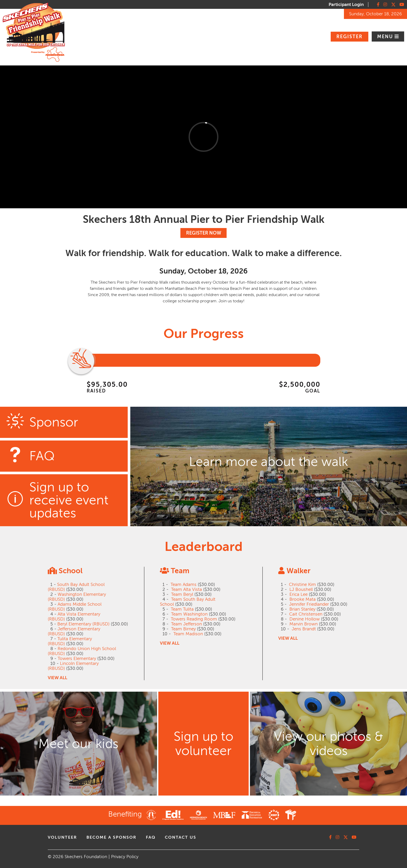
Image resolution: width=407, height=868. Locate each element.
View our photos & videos (329, 744)
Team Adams (184, 585)
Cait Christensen (306, 614)
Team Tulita (182, 609)
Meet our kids (78, 744)
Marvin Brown (304, 624)
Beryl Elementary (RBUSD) (83, 624)
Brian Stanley (302, 609)
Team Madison (188, 634)
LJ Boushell (301, 589)
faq (151, 837)
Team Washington (189, 614)
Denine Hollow (305, 619)
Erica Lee (299, 594)
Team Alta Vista (186, 589)
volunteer (62, 837)
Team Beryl (182, 594)
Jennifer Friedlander (309, 604)
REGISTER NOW (204, 233)
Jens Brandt (304, 629)
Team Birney (183, 629)
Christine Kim (302, 585)
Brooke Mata (303, 599)
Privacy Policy (125, 857)
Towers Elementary (77, 659)
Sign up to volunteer (203, 744)
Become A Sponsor (111, 837)
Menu (386, 37)
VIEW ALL (57, 678)
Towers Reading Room (194, 619)
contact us (181, 837)
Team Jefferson (186, 624)
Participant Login (346, 5)
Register (350, 37)
